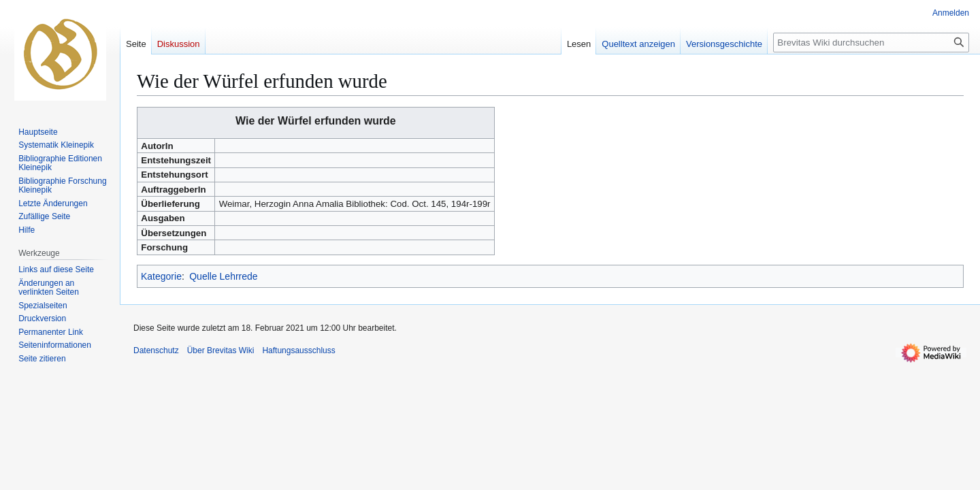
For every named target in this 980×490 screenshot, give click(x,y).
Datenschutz (156, 350)
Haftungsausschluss (298, 350)
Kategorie (161, 276)
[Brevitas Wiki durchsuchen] (871, 43)
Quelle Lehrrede (223, 276)
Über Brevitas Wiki (221, 350)
